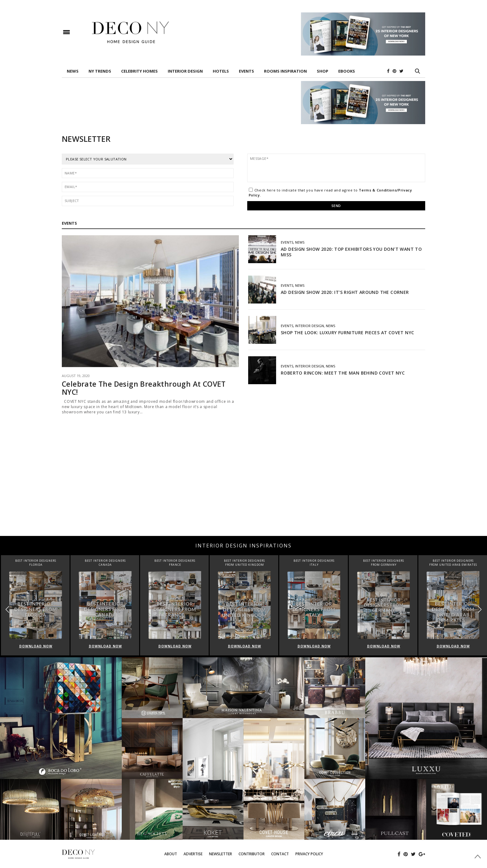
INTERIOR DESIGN (185, 71)
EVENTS (246, 71)
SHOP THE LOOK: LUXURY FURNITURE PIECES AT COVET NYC (348, 333)
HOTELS (221, 71)
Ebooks (347, 71)
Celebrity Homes (139, 71)
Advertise (193, 854)
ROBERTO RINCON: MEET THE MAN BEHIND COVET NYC (343, 373)
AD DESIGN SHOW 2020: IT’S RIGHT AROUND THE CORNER (345, 292)
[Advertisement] (243, 486)
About (171, 854)
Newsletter (221, 854)
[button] (480, 609)
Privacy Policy (309, 854)
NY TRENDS (100, 71)
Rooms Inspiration (285, 71)
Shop (323, 71)
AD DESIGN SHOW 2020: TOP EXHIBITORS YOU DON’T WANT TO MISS (351, 252)
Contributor (252, 854)
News (73, 71)
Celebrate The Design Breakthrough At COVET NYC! (144, 388)
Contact (280, 854)
